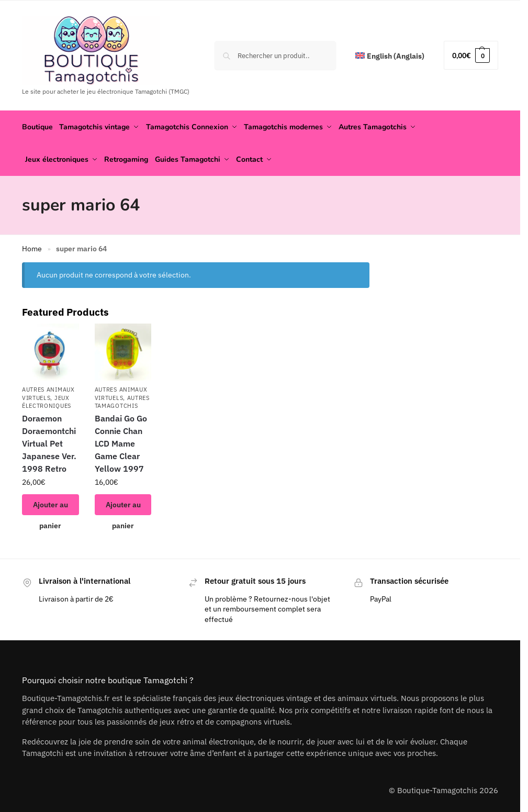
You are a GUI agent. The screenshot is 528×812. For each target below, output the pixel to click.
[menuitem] (390, 56)
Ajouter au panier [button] (50, 505)
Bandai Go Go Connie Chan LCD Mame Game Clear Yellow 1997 (121, 441)
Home (32, 247)
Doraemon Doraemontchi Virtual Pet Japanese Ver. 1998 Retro (49, 441)
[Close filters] (373, 267)
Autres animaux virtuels (48, 391)
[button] (471, 55)
